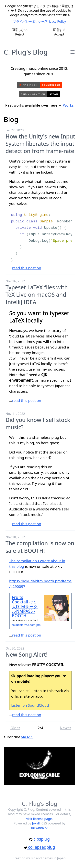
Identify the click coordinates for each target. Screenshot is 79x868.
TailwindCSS (40, 828)
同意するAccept (59, 32)
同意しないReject (20, 32)
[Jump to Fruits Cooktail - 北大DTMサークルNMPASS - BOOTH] (57, 608)
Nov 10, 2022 (15, 537)
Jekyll (36, 823)
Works (68, 105)
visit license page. (39, 819)
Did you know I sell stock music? (38, 423)
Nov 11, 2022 (15, 414)
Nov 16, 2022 (15, 281)
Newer (65, 728)
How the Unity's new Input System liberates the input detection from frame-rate (40, 144)
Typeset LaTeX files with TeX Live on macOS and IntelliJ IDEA (37, 295)
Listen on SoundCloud (30, 705)
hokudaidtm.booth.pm (26, 625)
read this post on (27, 268)
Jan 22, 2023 (15, 130)
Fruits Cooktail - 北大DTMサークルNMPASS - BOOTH (25, 606)
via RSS (27, 737)
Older (15, 728)
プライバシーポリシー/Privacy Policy (39, 21)
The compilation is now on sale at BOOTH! (40, 547)
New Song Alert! (27, 654)
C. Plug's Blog (26, 52)
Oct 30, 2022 (15, 648)
